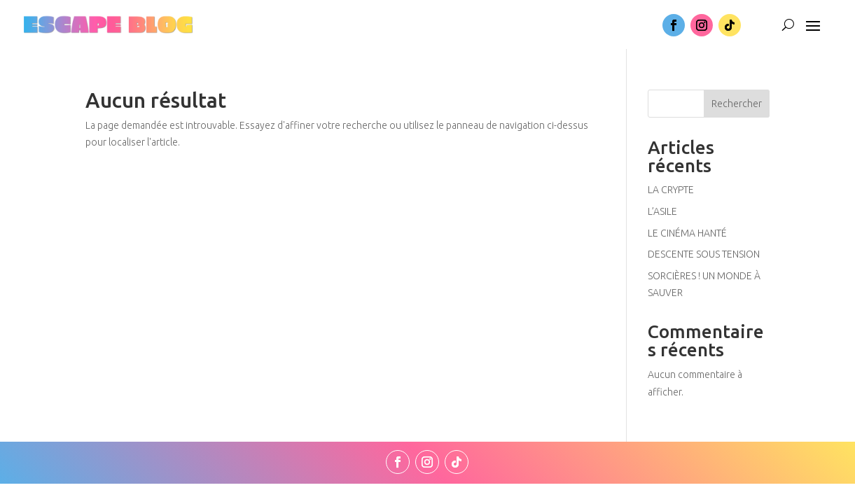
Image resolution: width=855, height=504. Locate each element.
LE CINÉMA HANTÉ (687, 233)
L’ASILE (662, 211)
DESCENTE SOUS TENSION (704, 254)
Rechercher (737, 104)
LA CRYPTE (671, 190)
